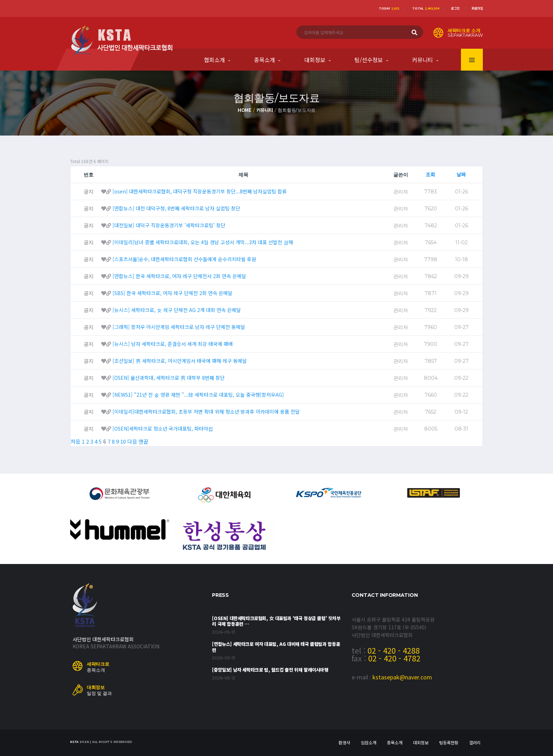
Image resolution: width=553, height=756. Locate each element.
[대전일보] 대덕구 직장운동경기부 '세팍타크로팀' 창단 (169, 225)
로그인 (455, 8)
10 (123, 441)
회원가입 (477, 8)
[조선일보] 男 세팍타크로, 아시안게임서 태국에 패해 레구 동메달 (180, 361)
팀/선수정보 (369, 60)
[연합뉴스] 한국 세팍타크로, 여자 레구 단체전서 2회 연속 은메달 (179, 276)
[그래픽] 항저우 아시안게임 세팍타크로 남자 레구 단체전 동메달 (179, 327)
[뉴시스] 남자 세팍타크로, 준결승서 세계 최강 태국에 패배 (173, 344)
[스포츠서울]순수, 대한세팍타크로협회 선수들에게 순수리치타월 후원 (184, 259)
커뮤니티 (423, 60)
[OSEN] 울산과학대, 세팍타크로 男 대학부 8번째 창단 (169, 378)
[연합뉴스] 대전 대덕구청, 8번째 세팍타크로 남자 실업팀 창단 (176, 208)
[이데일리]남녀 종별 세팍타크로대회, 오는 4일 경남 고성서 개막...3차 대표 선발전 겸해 (203, 242)
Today (389, 8)
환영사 (344, 742)
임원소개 (369, 742)
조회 (431, 174)
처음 (75, 441)
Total (426, 8)
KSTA (74, 742)
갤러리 (475, 742)
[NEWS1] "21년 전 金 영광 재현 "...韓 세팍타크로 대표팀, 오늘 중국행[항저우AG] (198, 395)
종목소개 (265, 60)
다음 (132, 441)
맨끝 (144, 441)
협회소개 (214, 60)
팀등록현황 (449, 742)
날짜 (461, 174)
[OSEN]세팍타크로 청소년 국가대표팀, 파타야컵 (163, 428)
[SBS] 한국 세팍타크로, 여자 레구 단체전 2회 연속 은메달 (172, 293)
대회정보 (315, 60)
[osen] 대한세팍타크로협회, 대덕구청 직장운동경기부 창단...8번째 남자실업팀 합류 (200, 191)
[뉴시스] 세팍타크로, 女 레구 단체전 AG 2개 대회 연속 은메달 (177, 310)
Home (245, 110)
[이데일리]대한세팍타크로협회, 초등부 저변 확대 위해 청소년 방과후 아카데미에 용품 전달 (206, 412)
